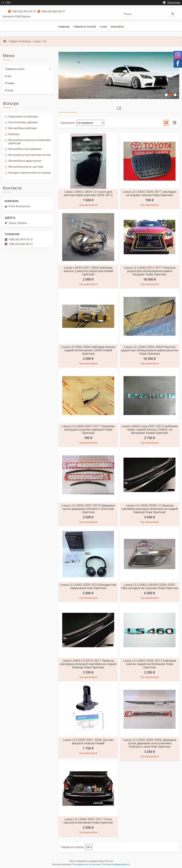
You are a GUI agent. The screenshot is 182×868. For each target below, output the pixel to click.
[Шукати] (173, 14)
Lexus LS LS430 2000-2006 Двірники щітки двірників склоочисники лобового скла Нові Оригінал (149, 743)
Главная (64, 27)
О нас (103, 27)
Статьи (9, 90)
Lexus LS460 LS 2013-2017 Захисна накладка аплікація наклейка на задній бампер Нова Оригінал (88, 664)
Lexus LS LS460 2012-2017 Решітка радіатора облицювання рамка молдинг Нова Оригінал (150, 271)
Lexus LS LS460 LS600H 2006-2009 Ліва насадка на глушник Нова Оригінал (150, 586)
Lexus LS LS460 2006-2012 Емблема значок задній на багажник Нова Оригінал (149, 664)
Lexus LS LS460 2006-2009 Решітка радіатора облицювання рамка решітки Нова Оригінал (150, 350)
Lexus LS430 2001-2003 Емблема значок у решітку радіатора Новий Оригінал (88, 271)
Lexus (37, 41)
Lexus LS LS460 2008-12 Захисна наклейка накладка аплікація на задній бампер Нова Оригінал (150, 509)
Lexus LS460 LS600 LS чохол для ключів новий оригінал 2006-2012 (88, 193)
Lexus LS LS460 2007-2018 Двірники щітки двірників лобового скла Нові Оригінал (88, 509)
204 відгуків (174, 3)
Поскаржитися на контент (86, 864)
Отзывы (9, 83)
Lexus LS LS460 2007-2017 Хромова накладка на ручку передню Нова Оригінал (88, 429)
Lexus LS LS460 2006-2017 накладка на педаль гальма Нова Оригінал (149, 193)
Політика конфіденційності (116, 864)
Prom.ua (109, 861)
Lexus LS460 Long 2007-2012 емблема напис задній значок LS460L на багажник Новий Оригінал (150, 429)
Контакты (117, 27)
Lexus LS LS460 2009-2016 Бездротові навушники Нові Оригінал (88, 586)
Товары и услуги (85, 27)
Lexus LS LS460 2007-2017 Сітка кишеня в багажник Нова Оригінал (88, 821)
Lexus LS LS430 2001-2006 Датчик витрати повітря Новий (88, 742)
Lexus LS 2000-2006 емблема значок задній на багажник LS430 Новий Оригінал (88, 350)
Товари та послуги (20, 41)
